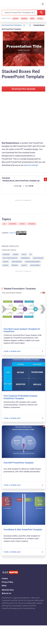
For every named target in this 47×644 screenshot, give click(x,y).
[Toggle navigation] (43, 4)
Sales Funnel (35, 265)
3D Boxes (13, 224)
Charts (24, 265)
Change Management (33, 262)
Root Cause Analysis (10, 258)
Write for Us (6, 593)
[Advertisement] (22, 116)
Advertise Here (8, 590)
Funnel (16, 255)
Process (40, 19)
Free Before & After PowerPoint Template (23, 530)
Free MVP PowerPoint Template (19, 463)
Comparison (25, 258)
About (4, 586)
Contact (5, 579)
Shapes (5, 265)
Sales (24, 255)
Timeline (15, 19)
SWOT (32, 19)
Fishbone (6, 255)
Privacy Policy (7, 582)
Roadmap (24, 19)
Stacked (32, 224)
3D (4, 224)
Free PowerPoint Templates (12, 25)
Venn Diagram (17, 262)
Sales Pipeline (38, 258)
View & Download (12, 351)
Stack (22, 224)
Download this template (24, 89)
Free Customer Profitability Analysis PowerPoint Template (21, 397)
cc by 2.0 (12, 233)
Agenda (6, 262)
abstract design (31, 165)
